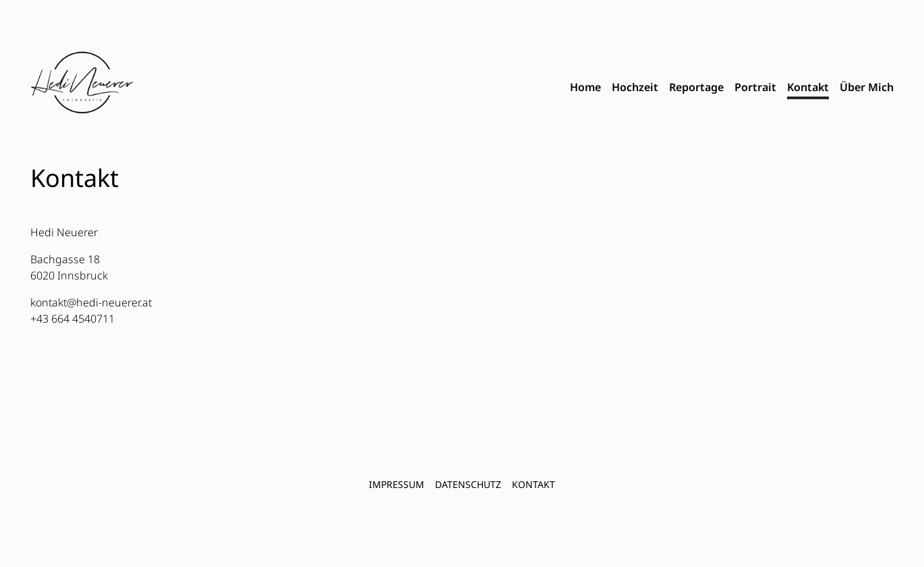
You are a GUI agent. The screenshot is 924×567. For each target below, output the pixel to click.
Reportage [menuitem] (696, 87)
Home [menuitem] (585, 87)
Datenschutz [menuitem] (468, 484)
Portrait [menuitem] (755, 87)
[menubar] (732, 88)
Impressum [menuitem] (397, 484)
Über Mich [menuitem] (867, 87)
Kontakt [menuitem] (808, 87)
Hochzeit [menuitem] (635, 87)
